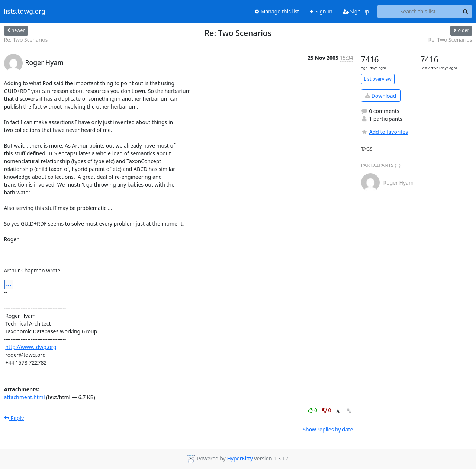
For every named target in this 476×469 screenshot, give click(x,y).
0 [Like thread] (313, 410)
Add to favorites (385, 132)
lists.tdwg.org (25, 12)
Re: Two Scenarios (26, 40)
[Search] (466, 12)
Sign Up (356, 11)
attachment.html (25, 397)
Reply (14, 418)
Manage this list (277, 11)
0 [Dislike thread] (327, 410)
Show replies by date (328, 429)
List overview (378, 79)
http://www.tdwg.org (31, 347)
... (9, 284)
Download (381, 96)
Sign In (321, 11)
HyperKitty (240, 458)
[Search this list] (418, 12)
